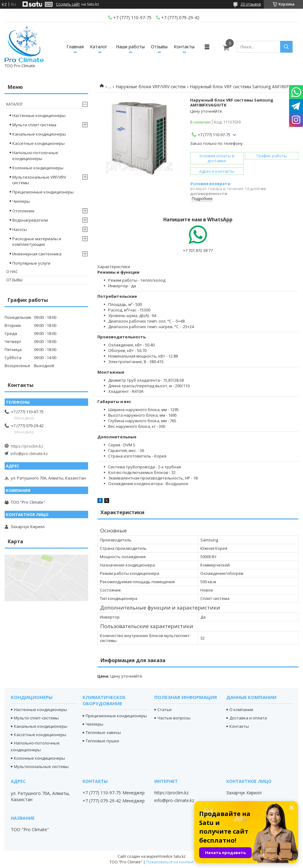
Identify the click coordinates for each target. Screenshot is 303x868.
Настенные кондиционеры (39, 115)
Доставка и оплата (248, 718)
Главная (75, 47)
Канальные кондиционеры (39, 134)
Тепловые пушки (102, 741)
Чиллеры (21, 201)
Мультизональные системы (41, 766)
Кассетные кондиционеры (38, 143)
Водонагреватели (30, 220)
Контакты (184, 47)
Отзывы (159, 47)
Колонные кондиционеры (38, 168)
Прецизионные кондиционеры (43, 192)
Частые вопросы (174, 718)
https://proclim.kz (27, 446)
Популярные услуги (31, 263)
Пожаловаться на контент (170, 862)
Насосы (20, 229)
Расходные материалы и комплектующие (37, 241)
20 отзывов (251, 4)
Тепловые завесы (103, 732)
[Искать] (286, 47)
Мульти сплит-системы (36, 718)
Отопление (23, 211)
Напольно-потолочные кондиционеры (35, 155)
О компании (241, 710)
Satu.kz (179, 856)
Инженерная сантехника (37, 254)
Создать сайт (68, 4)
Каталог (99, 47)
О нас (12, 272)
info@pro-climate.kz (29, 454)
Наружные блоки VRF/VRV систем (151, 87)
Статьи (164, 710)
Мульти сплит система (34, 125)
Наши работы (130, 47)
